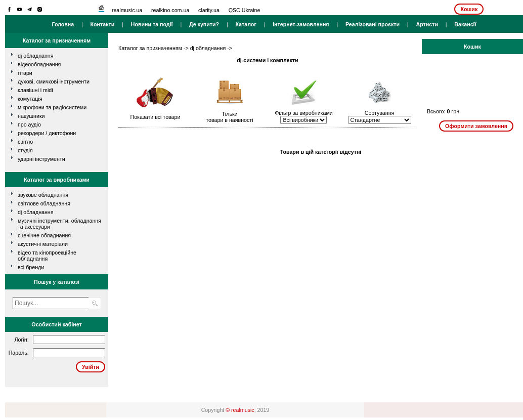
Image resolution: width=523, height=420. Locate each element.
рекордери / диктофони (47, 133)
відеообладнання (39, 64)
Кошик (469, 9)
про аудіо (29, 124)
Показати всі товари (156, 117)
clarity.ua (209, 10)
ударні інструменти (41, 159)
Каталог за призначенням (150, 48)
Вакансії (465, 24)
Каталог (246, 24)
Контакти (103, 24)
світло (25, 142)
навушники (31, 116)
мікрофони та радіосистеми (52, 107)
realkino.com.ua (170, 10)
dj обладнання (36, 56)
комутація (30, 99)
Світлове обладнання (44, 203)
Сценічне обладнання (44, 235)
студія (25, 150)
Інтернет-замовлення (301, 24)
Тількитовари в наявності (229, 117)
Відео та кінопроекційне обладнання (47, 256)
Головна (63, 24)
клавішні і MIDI (35, 90)
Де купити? (204, 24)
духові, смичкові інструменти (54, 81)
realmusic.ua (127, 10)
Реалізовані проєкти (373, 24)
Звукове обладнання (43, 195)
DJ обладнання (36, 212)
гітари (25, 73)
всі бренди (31, 267)
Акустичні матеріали (43, 244)
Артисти (427, 24)
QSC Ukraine (245, 10)
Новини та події (152, 24)
